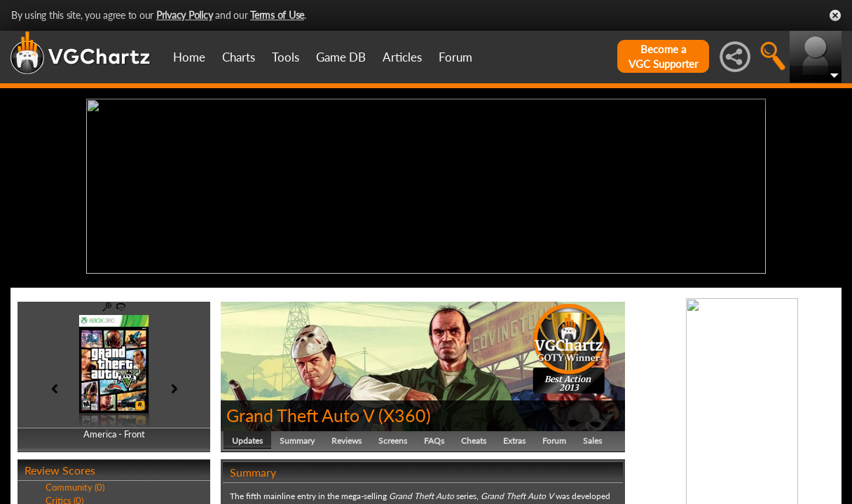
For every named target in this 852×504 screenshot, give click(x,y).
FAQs (434, 437)
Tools (286, 57)
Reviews (346, 437)
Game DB (341, 57)
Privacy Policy (185, 15)
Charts (239, 57)
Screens (393, 437)
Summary (297, 437)
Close (835, 15)
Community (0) (75, 484)
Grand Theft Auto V (300, 412)
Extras (514, 437)
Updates (247, 437)
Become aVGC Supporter (663, 56)
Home (189, 57)
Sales (592, 437)
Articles (402, 57)
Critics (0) (64, 497)
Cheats (474, 437)
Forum (455, 57)
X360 (405, 412)
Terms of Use (277, 15)
